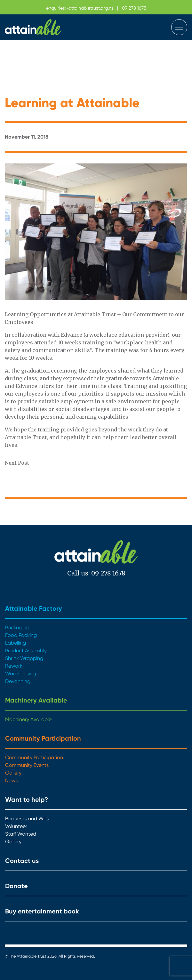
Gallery (13, 773)
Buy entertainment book (42, 911)
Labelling (16, 643)
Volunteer (16, 826)
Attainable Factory (34, 608)
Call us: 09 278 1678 (96, 573)
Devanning (18, 681)
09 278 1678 (134, 8)
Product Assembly (26, 651)
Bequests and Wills (27, 819)
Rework (14, 666)
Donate (16, 886)
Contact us (22, 861)
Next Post (17, 463)
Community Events (27, 765)
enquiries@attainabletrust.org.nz (80, 8)
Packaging (17, 627)
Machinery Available (36, 700)
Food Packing (21, 635)
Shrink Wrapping (24, 658)
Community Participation (43, 738)
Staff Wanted (21, 834)
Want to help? (27, 799)
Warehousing (20, 674)
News (11, 780)
